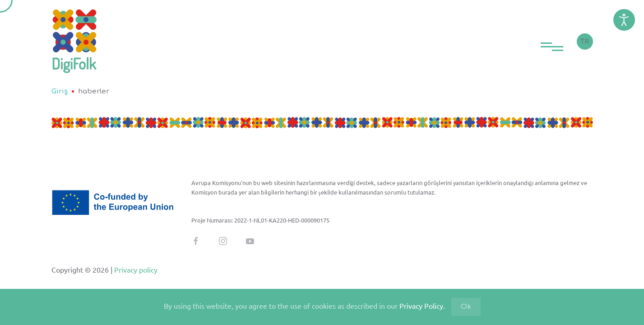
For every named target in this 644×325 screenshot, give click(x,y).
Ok (466, 307)
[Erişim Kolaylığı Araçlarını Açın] (624, 20)
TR (585, 42)
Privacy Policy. (422, 306)
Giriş (60, 91)
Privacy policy (135, 269)
